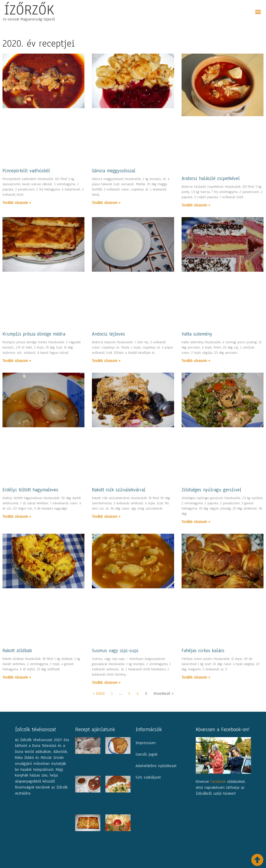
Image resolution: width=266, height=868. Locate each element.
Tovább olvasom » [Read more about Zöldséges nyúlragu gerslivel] (196, 522)
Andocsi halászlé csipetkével (211, 178)
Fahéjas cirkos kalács (203, 651)
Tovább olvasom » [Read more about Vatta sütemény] (196, 361)
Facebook (218, 781)
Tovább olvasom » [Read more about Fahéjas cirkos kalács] (196, 677)
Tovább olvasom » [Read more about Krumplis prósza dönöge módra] (17, 361)
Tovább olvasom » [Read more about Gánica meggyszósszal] (106, 203)
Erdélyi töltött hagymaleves (30, 490)
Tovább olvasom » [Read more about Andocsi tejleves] (106, 361)
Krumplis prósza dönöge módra (34, 334)
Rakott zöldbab (17, 651)
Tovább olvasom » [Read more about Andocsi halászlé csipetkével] (196, 205)
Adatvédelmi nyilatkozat (156, 766)
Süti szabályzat (148, 777)
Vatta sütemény (197, 334)
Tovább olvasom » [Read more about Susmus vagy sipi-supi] (106, 683)
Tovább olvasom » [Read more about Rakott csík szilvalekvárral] (106, 517)
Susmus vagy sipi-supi (115, 651)
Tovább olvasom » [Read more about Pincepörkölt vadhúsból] (17, 203)
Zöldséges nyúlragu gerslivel (211, 490)
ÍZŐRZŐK (29, 10)
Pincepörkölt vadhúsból (26, 171)
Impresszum (146, 743)
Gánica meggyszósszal (114, 171)
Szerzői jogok (146, 754)
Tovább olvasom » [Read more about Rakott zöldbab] (17, 677)
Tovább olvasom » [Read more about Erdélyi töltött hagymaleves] (17, 517)
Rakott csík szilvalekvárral (119, 490)
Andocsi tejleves (108, 334)
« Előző (99, 694)
